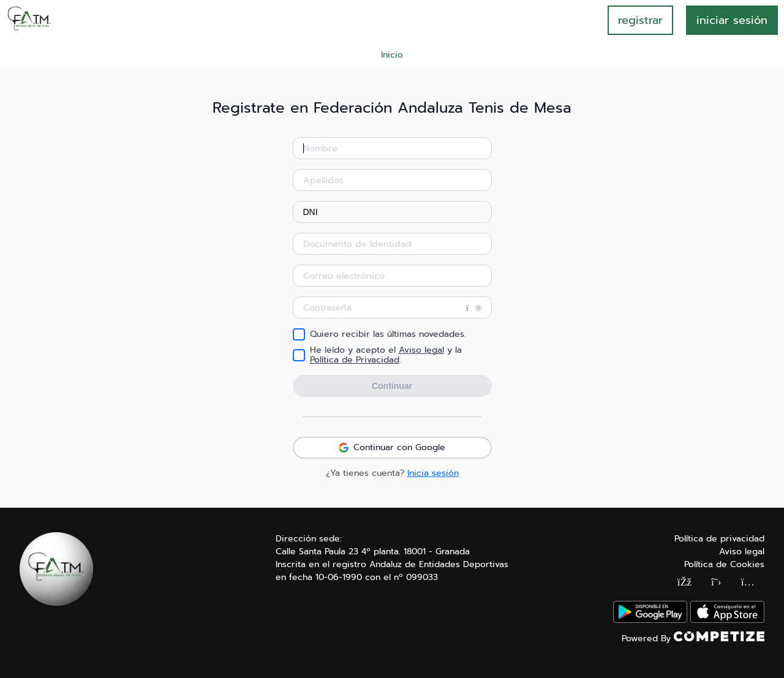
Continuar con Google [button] (392, 447)
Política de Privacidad (355, 360)
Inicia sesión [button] (433, 473)
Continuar (392, 386)
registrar (640, 20)
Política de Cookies (724, 564)
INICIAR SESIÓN (732, 20)
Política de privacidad (719, 539)
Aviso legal (421, 350)
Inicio (392, 55)
